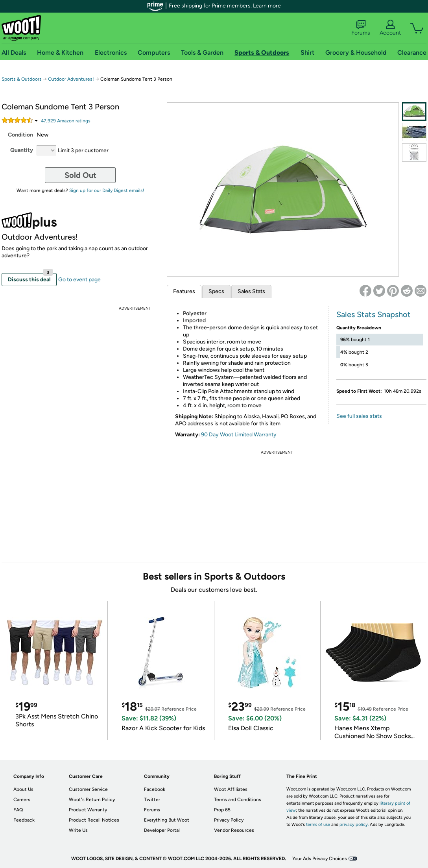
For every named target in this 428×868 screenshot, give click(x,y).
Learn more (267, 6)
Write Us (78, 830)
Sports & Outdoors (22, 79)
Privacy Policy (229, 820)
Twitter (152, 800)
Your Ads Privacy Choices (320, 859)
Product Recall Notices (94, 820)
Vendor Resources (234, 830)
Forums (361, 28)
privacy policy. (354, 825)
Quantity (22, 150)
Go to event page (79, 280)
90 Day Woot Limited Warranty (239, 435)
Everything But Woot (167, 820)
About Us (23, 789)
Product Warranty (88, 810)
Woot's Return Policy (92, 800)
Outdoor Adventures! (71, 79)
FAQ (18, 810)
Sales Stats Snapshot (374, 314)
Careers (22, 800)
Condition (20, 135)
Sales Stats (251, 291)
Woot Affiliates (231, 789)
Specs (216, 291)
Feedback (24, 820)
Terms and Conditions (238, 800)
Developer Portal (162, 830)
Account (390, 28)
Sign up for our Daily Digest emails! (107, 190)
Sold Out (80, 175)
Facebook (155, 789)
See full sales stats (359, 416)
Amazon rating (66, 121)
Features (184, 291)
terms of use (318, 825)
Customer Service (88, 789)
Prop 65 (222, 810)
